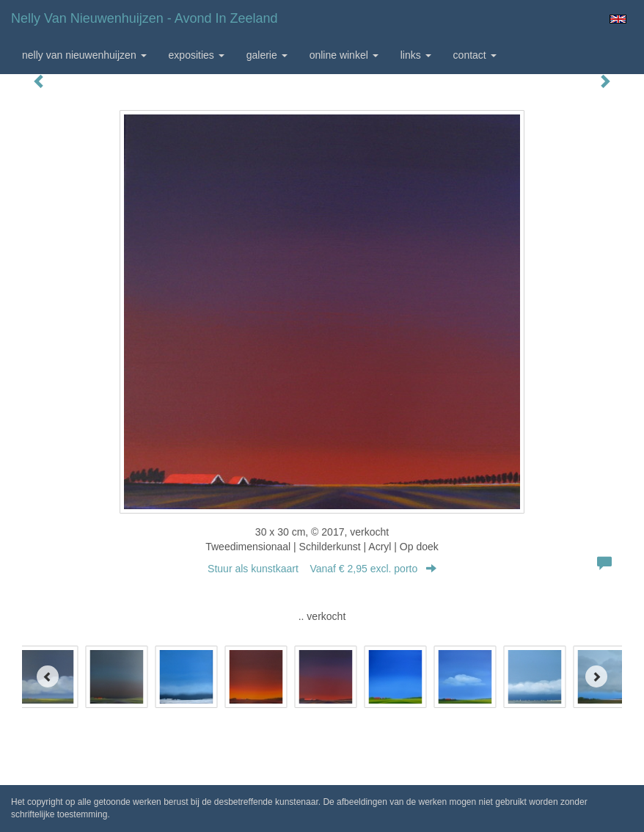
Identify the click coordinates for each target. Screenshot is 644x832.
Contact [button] (475, 55)
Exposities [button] (197, 55)
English (618, 19)
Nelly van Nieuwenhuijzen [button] (84, 55)
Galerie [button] (267, 55)
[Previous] (48, 676)
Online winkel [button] (344, 55)
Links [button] (416, 55)
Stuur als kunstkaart (322, 569)
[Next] (596, 676)
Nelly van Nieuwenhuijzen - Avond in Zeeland (144, 18)
